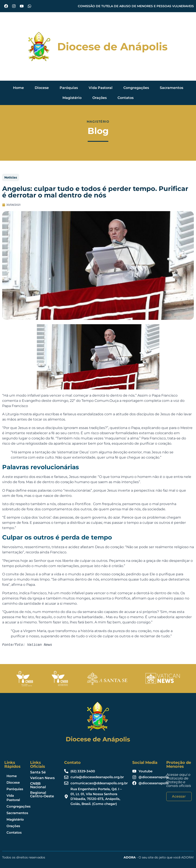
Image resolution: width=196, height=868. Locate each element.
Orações (100, 98)
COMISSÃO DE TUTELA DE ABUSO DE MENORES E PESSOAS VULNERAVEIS (136, 6)
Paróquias (69, 88)
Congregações (136, 88)
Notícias (11, 177)
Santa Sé (38, 772)
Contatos (126, 98)
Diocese (42, 88)
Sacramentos (171, 88)
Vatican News (42, 778)
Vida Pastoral (101, 88)
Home (18, 88)
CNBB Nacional (38, 785)
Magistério (72, 98)
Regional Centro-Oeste (42, 794)
